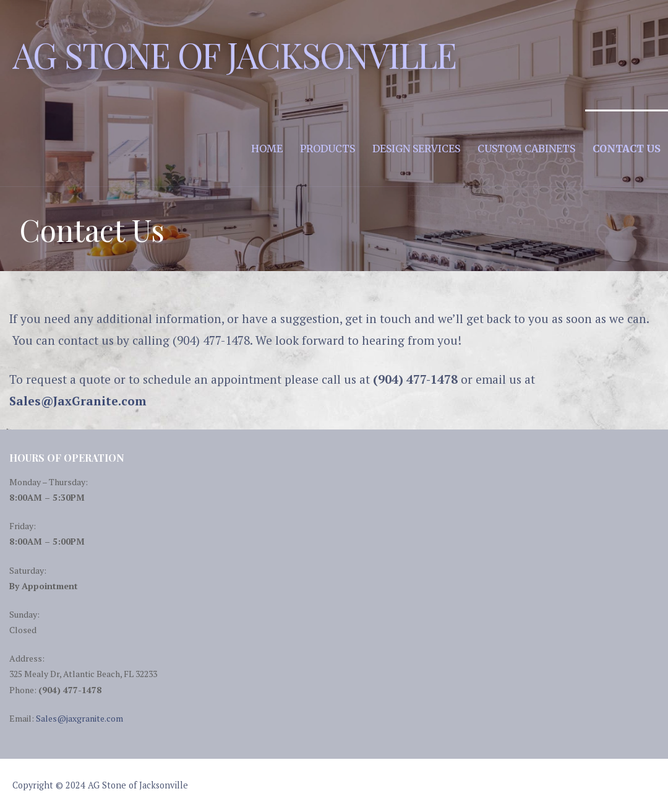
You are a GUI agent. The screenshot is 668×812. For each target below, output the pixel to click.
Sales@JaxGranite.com (78, 401)
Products (328, 149)
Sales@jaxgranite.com (79, 718)
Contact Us (627, 149)
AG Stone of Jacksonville (234, 54)
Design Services (416, 149)
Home (267, 149)
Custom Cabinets (526, 149)
